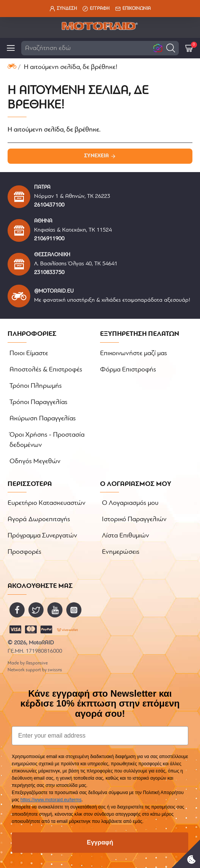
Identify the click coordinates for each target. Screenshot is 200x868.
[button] (171, 48)
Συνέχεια (96, 156)
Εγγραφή (100, 842)
